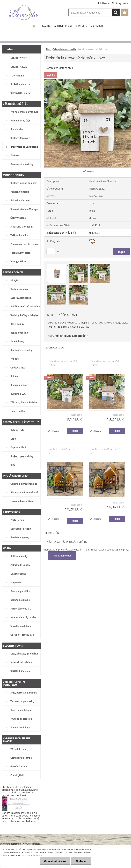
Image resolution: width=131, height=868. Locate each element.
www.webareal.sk (32, 844)
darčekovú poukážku (26, 813)
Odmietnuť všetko (55, 861)
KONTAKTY (82, 26)
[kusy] (51, 251)
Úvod (49, 49)
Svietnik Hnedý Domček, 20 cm (105, 451)
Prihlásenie (104, 3)
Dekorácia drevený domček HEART (105, 363)
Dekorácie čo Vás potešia (64, 49)
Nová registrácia (120, 3)
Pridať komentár (62, 556)
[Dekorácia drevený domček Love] (57, 264)
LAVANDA (45, 26)
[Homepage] (34, 26)
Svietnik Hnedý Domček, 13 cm (63, 451)
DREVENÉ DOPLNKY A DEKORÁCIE (68, 336)
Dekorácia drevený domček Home (63, 363)
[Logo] (23, 13)
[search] (116, 12)
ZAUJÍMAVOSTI (99, 26)
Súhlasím (81, 861)
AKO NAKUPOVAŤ (63, 26)
